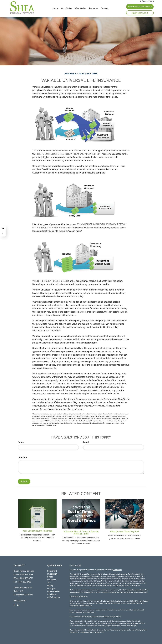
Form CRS (77, 565)
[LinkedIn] (3, 228)
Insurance (52, 580)
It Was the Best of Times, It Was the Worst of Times (81, 533)
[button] (67, 8)
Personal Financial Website (140, 7)
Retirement (52, 571)
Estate (50, 577)
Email (86, 442)
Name (21, 442)
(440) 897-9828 (147, 1)
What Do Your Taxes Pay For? (125, 532)
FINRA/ (132, 601)
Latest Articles (54, 591)
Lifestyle (51, 588)
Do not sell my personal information (136, 592)
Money (50, 586)
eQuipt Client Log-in (140, 13)
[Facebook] (3, 234)
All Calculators (54, 597)
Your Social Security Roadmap (38, 531)
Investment (52, 574)
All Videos (52, 594)
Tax (49, 583)
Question (22, 458)
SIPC (136, 601)
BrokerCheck (117, 570)
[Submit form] (24, 482)
